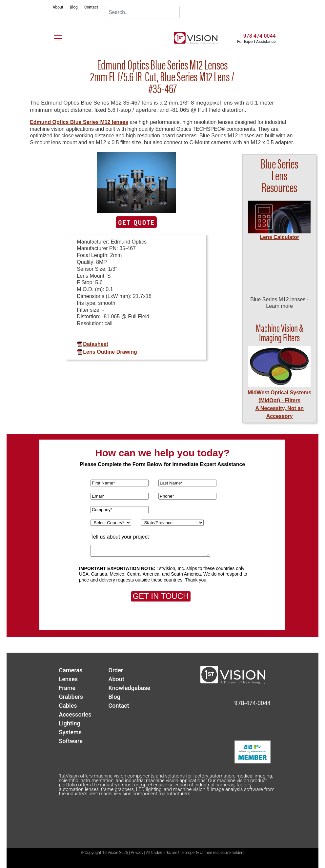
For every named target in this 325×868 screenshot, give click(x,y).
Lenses (68, 679)
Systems (70, 732)
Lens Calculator (279, 237)
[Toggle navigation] (54, 37)
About (58, 7)
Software (71, 741)
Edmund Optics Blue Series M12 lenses (79, 122)
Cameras (71, 670)
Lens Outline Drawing (107, 352)
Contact (91, 7)
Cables (68, 706)
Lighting (69, 723)
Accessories (75, 714)
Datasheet (92, 344)
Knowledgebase (129, 688)
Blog (74, 7)
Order (116, 670)
